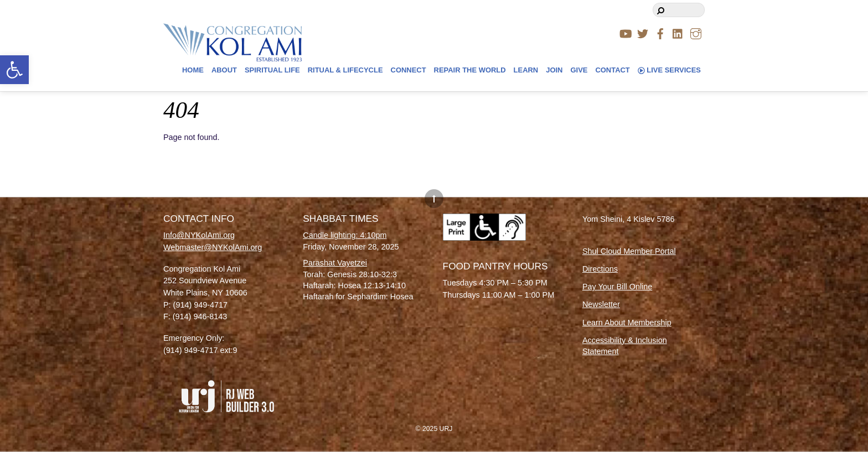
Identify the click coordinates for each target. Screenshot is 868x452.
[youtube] (625, 32)
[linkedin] (678, 32)
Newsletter (601, 304)
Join (554, 70)
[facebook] (660, 32)
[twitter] (643, 32)
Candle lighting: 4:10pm (345, 235)
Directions (600, 269)
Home (193, 70)
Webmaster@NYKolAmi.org (213, 247)
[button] (14, 70)
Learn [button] (526, 70)
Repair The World (470, 70)
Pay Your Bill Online (617, 287)
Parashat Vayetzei (335, 263)
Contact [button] (612, 70)
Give (579, 70)
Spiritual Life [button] (272, 70)
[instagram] (696, 32)
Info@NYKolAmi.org (199, 235)
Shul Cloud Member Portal (629, 251)
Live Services (669, 70)
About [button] (224, 70)
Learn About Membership (627, 323)
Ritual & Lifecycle (345, 70)
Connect (409, 70)
